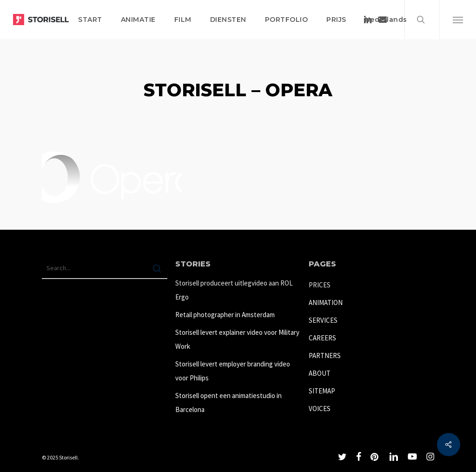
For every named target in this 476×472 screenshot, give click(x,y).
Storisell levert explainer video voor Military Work (237, 339)
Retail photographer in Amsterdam (225, 315)
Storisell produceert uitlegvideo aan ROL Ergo (234, 290)
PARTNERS (325, 356)
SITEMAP (322, 391)
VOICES (320, 409)
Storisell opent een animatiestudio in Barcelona (228, 402)
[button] (458, 20)
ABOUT (320, 373)
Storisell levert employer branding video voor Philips (233, 371)
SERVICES (323, 320)
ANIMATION (326, 302)
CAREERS (322, 338)
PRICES (320, 285)
